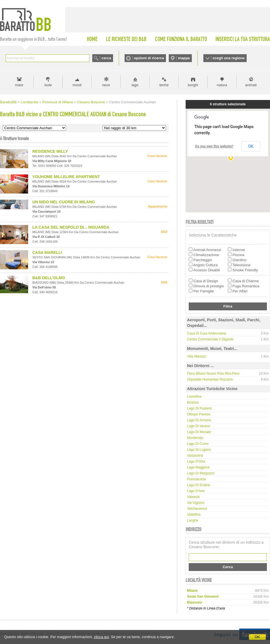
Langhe (193, 520)
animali (251, 85)
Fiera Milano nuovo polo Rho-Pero (213, 374)
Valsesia (193, 497)
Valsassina (195, 456)
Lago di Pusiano (199, 408)
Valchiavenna (197, 509)
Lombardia (29, 102)
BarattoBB (8, 102)
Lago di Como (198, 444)
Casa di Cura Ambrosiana (207, 333)
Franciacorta (196, 479)
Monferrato (195, 438)
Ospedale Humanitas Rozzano (210, 379)
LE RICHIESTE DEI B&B (126, 39)
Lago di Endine (199, 485)
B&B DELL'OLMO (49, 278)
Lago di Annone (199, 420)
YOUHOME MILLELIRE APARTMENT (66, 177)
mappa (184, 58)
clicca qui (101, 637)
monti (77, 85)
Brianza (193, 402)
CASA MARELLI (47, 252)
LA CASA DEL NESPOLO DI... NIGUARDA (71, 227)
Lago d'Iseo (196, 491)
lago (135, 85)
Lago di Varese (199, 426)
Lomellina (194, 397)
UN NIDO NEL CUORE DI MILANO (64, 202)
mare (19, 85)
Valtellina (194, 515)
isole (48, 85)
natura (222, 85)
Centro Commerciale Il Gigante (210, 339)
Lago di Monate (199, 432)
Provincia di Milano (58, 102)
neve (106, 85)
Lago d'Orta (196, 461)
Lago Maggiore (198, 467)
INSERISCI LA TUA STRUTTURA (243, 39)
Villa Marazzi (197, 356)
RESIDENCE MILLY (50, 151)
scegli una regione (229, 58)
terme (164, 85)
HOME (92, 39)
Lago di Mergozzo (201, 473)
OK (257, 637)
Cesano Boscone (91, 102)
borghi (193, 85)
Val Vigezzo (196, 503)
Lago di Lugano (199, 450)
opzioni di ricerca (149, 58)
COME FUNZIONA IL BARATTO (181, 39)
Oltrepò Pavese (199, 414)
